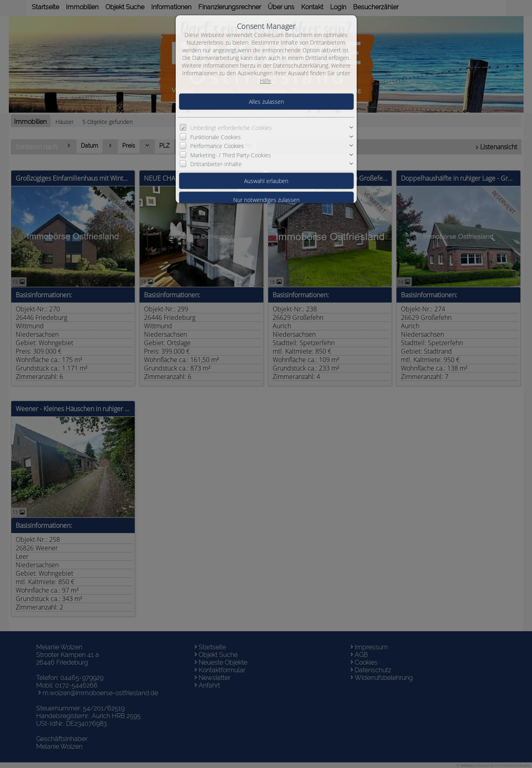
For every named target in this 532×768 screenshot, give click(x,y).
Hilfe (265, 81)
